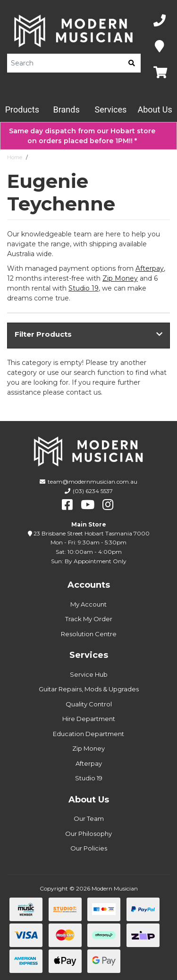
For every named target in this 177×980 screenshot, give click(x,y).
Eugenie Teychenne (57, 157)
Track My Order (89, 619)
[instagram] (108, 505)
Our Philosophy (88, 834)
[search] (132, 63)
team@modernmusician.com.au (93, 482)
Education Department (88, 734)
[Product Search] (65, 63)
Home (15, 157)
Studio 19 (84, 288)
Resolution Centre (89, 634)
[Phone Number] (160, 21)
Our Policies (89, 848)
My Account (88, 604)
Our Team (89, 818)
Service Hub (89, 674)
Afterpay (89, 763)
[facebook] (67, 505)
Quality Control (89, 704)
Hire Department (89, 719)
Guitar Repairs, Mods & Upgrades (89, 689)
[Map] (160, 47)
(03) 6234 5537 (93, 491)
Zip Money (88, 748)
